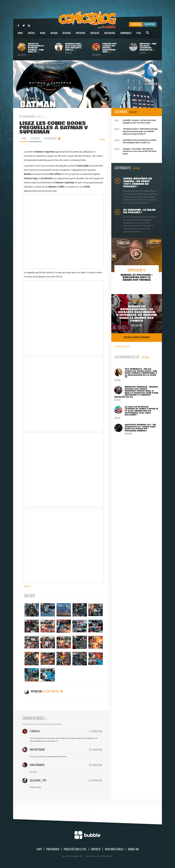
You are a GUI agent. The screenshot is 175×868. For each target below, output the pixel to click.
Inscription (150, 24)
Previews (81, 35)
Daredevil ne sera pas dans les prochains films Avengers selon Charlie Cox (135, 141)
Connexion (136, 24)
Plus (139, 35)
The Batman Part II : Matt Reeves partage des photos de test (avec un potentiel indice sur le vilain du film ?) (136, 131)
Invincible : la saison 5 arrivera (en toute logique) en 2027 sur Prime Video (135, 121)
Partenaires (53, 849)
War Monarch (37, 765)
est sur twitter (53, 692)
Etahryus (35, 731)
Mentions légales (114, 849)
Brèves (31, 35)
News (43, 35)
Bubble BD (133, 849)
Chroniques (126, 35)
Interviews (110, 35)
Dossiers (95, 35)
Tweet (102, 139)
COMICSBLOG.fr (122, 346)
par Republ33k (51, 139)
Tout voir (133, 112)
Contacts (96, 849)
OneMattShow (37, 750)
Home (20, 35)
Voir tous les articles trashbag (137, 338)
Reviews (67, 35)
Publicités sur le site (75, 849)
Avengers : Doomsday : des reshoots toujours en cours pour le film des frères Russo (135, 151)
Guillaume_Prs (38, 781)
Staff (39, 849)
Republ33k (33, 692)
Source (27, 586)
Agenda (54, 35)
